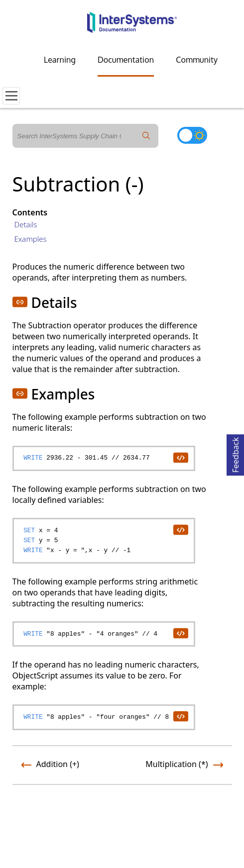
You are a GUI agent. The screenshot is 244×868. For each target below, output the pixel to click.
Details (26, 224)
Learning (60, 60)
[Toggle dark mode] (192, 135)
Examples (31, 239)
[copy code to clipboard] (180, 457)
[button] (20, 302)
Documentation (126, 60)
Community (197, 60)
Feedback (236, 453)
